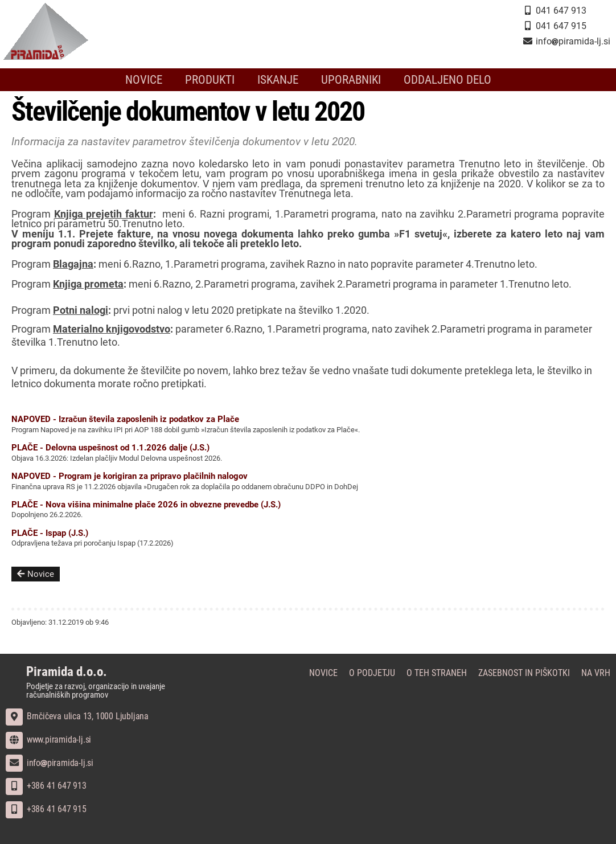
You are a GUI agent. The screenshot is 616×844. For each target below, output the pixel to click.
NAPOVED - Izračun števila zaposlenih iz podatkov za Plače (125, 419)
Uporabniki (351, 80)
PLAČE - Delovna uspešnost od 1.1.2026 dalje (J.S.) (110, 448)
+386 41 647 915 (46, 809)
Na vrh (596, 673)
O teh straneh (437, 673)
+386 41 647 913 (46, 786)
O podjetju (372, 673)
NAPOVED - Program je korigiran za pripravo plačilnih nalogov (130, 476)
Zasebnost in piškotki (524, 673)
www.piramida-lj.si (48, 739)
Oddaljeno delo (447, 80)
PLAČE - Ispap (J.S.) (50, 533)
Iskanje (278, 80)
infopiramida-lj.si (50, 763)
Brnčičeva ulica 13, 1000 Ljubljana (77, 716)
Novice (144, 80)
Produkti (210, 80)
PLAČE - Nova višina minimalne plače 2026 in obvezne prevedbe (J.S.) (146, 505)
